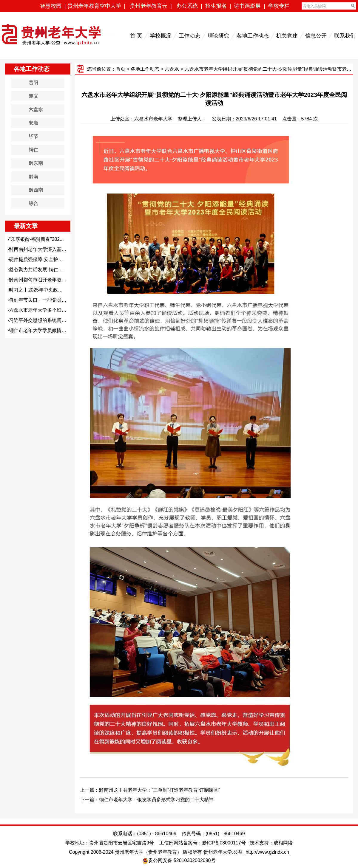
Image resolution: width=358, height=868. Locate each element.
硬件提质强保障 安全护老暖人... (43, 259)
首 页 (136, 36)
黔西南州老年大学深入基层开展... (44, 249)
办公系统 (187, 6)
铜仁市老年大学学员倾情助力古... (44, 330)
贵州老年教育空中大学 (94, 6)
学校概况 (161, 36)
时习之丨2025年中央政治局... (40, 290)
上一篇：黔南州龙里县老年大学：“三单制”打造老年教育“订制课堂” (150, 790)
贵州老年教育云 (149, 6)
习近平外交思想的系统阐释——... (44, 320)
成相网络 (283, 843)
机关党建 (287, 36)
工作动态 (189, 36)
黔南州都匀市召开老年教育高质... (44, 280)
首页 (121, 69)
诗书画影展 (247, 6)
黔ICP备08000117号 (224, 843)
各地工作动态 (253, 36)
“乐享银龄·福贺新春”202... (36, 239)
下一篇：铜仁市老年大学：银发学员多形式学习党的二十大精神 (147, 800)
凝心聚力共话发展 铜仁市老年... (43, 270)
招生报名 (216, 6)
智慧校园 (51, 6)
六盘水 (172, 69)
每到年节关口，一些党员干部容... (44, 300)
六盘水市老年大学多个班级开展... (44, 310)
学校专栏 (279, 6)
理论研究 (218, 36)
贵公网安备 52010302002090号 (182, 860)
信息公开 (316, 36)
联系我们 (345, 36)
